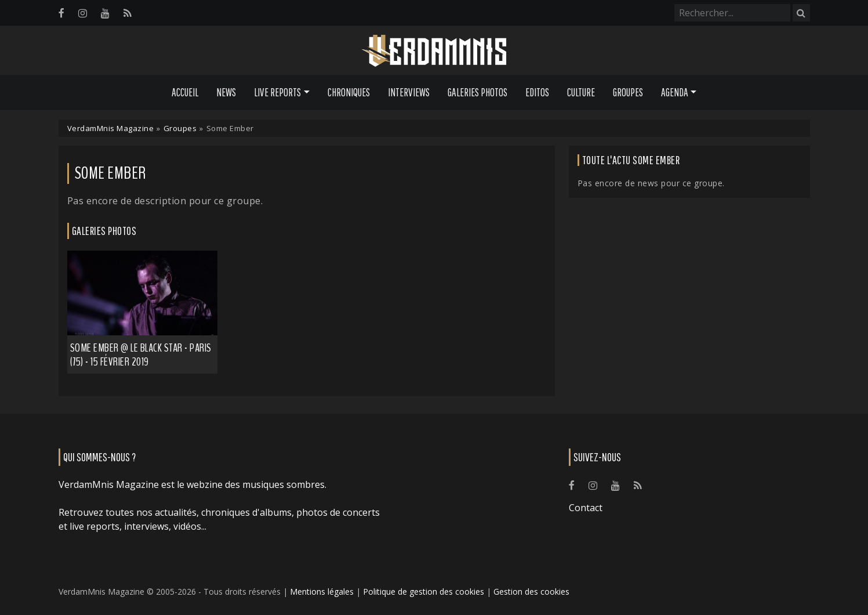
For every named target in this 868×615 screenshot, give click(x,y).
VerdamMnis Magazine (111, 128)
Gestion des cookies (531, 592)
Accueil (185, 92)
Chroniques (349, 92)
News (226, 92)
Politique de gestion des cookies (424, 592)
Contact (586, 508)
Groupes (628, 92)
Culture (581, 92)
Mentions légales (322, 592)
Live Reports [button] (277, 92)
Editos (537, 92)
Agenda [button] (675, 92)
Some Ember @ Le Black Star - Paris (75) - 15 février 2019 (141, 355)
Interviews (409, 92)
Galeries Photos (477, 92)
